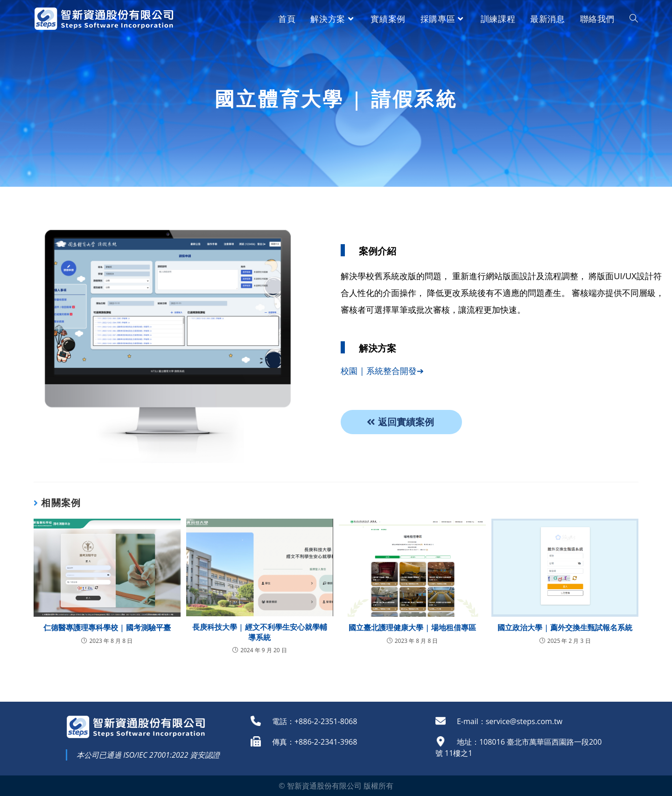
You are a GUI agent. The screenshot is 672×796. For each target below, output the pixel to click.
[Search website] (634, 19)
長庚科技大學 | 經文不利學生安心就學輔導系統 (260, 632)
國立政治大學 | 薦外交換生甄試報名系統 (565, 627)
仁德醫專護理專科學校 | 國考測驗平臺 (107, 627)
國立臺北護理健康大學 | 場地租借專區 (412, 627)
